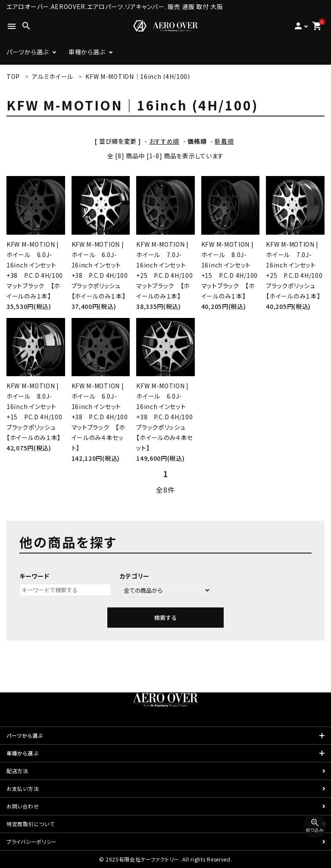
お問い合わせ (23, 806)
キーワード (34, 576)
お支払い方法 (23, 788)
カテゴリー (135, 576)
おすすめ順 (164, 141)
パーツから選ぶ (28, 52)
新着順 (224, 141)
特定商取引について (30, 824)
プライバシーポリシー (32, 841)
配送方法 (17, 771)
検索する (165, 618)
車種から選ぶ (87, 52)
